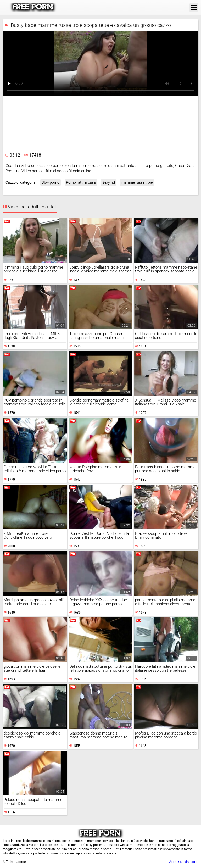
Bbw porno (51, 182)
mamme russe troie (137, 182)
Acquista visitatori (184, 862)
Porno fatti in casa (81, 182)
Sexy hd (109, 182)
